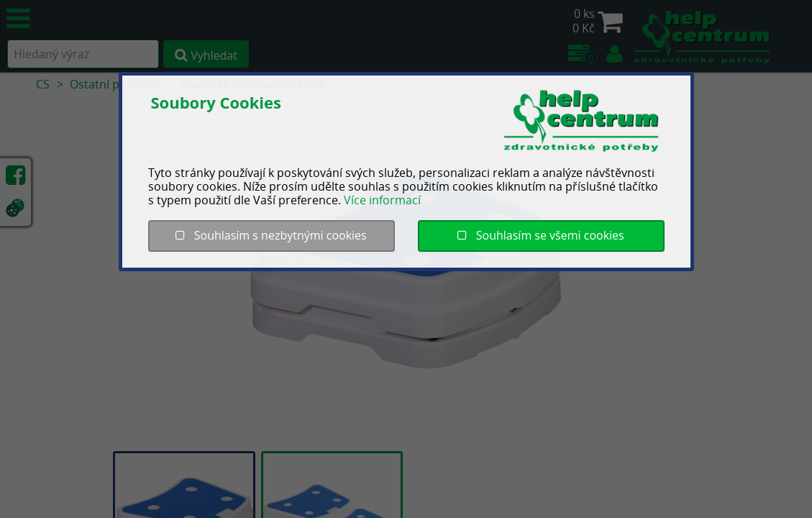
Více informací (382, 200)
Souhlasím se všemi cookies (540, 235)
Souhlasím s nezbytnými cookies (271, 235)
